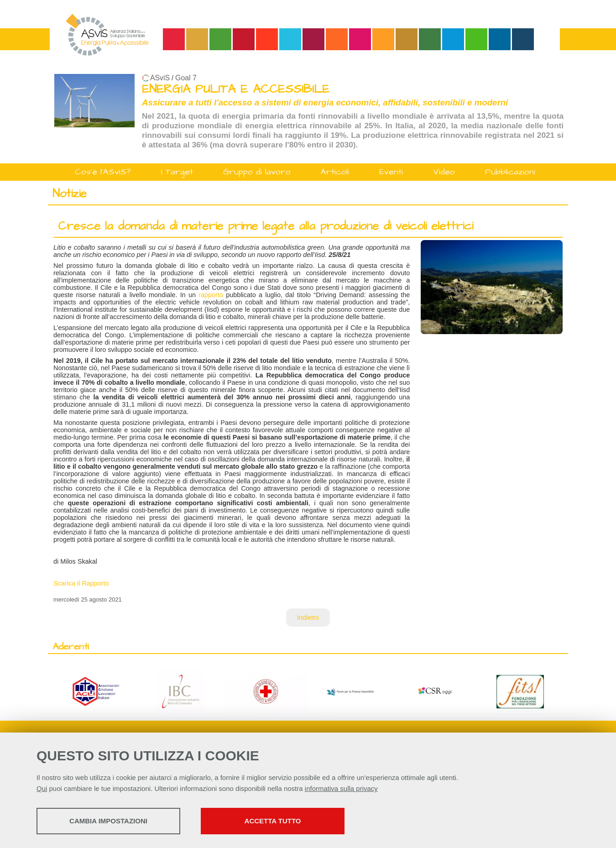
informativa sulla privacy (341, 788)
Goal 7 (186, 78)
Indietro (308, 618)
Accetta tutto (273, 821)
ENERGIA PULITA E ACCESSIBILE (236, 89)
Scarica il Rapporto (81, 583)
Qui (42, 788)
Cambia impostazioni (108, 821)
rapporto (211, 295)
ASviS (160, 78)
